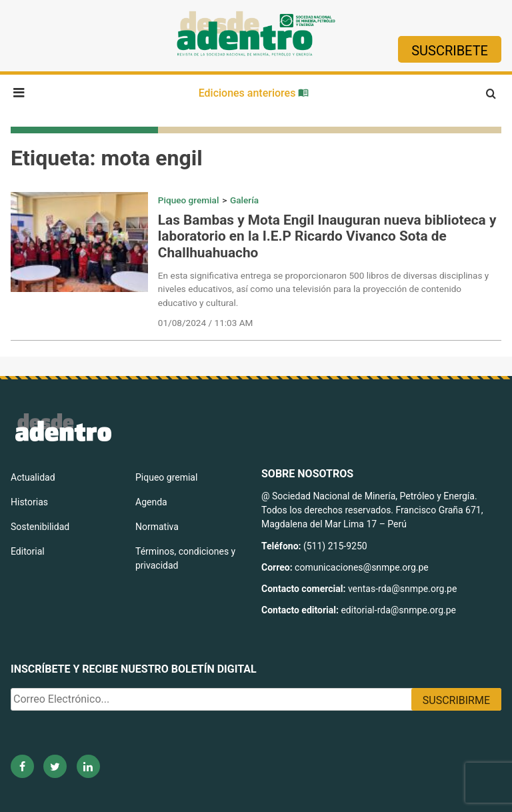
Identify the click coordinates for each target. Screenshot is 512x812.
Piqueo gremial (189, 200)
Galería (244, 200)
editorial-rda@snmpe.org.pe (398, 610)
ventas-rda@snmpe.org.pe (402, 589)
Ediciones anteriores (254, 93)
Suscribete (450, 51)
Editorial (28, 551)
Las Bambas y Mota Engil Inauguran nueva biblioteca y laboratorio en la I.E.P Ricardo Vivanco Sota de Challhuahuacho (327, 237)
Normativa (157, 527)
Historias (29, 502)
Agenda (151, 502)
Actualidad (33, 477)
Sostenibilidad (40, 527)
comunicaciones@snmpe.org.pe (363, 567)
